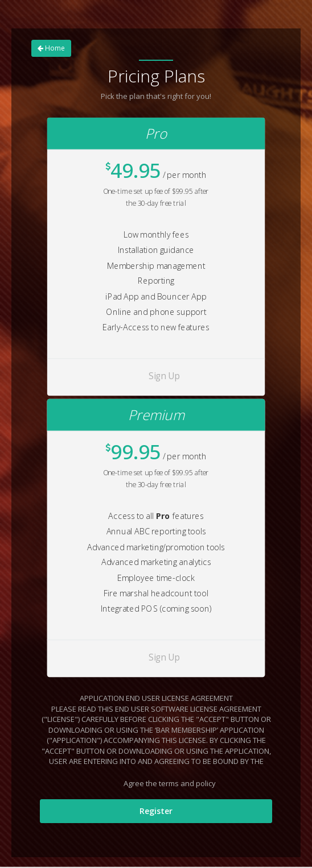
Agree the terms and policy (162, 784)
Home (51, 48)
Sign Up (164, 375)
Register (156, 811)
